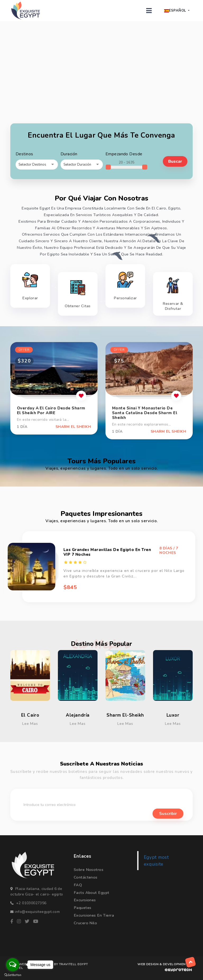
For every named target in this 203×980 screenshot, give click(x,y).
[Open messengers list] (13, 965)
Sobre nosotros (89, 870)
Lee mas (30, 724)
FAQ (78, 885)
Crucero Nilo (85, 923)
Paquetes (83, 908)
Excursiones (85, 900)
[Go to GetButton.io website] (13, 975)
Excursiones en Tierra (94, 915)
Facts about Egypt (91, 893)
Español (175, 11)
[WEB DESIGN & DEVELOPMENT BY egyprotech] (165, 971)
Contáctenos (86, 877)
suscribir (168, 814)
